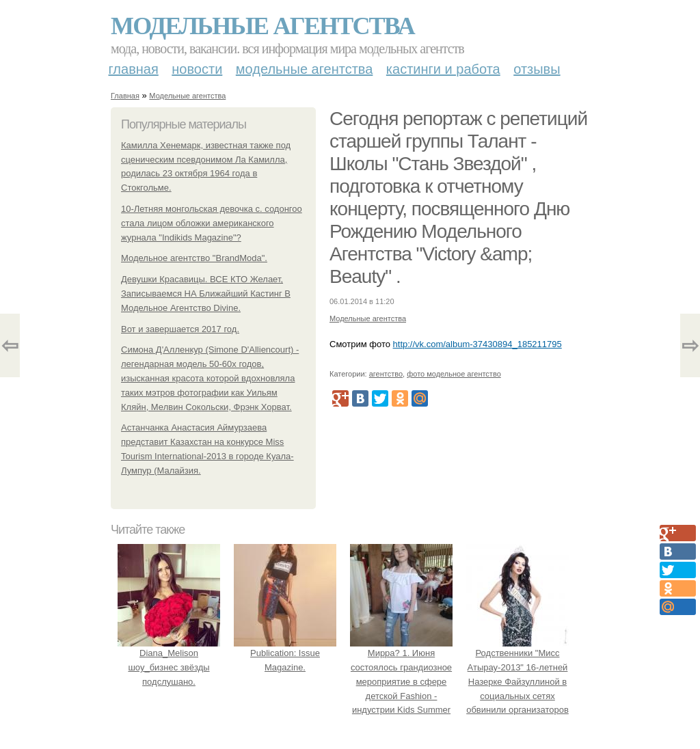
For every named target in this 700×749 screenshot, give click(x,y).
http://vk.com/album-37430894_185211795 (477, 344)
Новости (197, 69)
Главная (134, 69)
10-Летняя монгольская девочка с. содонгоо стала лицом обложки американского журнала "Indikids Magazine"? (212, 223)
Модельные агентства (262, 26)
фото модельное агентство (454, 374)
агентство (386, 374)
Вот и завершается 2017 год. (180, 329)
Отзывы (537, 69)
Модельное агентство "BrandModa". (194, 258)
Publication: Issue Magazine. (285, 653)
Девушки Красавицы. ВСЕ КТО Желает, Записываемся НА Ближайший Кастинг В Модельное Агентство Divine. (206, 294)
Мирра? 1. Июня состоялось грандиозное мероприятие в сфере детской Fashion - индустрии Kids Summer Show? (401, 681)
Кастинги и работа (443, 69)
